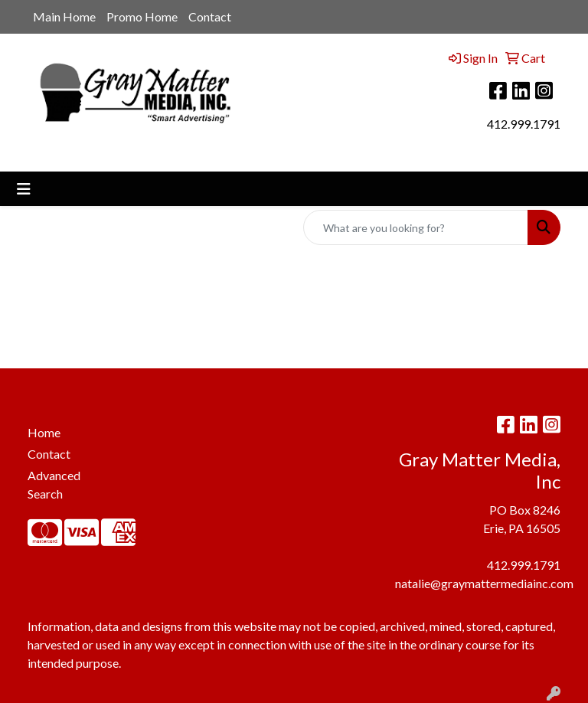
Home (44, 432)
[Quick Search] (416, 227)
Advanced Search (54, 484)
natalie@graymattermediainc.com (484, 583)
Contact (210, 16)
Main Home (64, 16)
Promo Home (142, 16)
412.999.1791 (524, 124)
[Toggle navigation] (24, 189)
